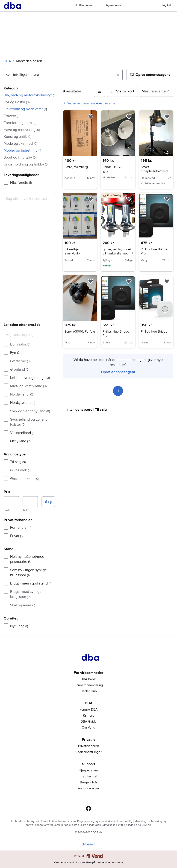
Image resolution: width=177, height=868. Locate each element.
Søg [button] (48, 502)
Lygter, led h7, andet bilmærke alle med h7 (118, 251)
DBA (7, 61)
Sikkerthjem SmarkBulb (73, 251)
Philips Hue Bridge (154, 332)
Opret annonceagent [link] (118, 372)
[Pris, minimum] (11, 502)
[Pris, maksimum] (30, 502)
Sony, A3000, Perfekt (80, 332)
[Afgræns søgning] (29, 335)
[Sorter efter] (156, 91)
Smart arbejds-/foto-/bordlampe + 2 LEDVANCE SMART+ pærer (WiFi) (156, 173)
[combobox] (63, 75)
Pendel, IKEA (118, 167)
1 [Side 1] (118, 391)
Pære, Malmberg (76, 167)
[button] (150, 75)
